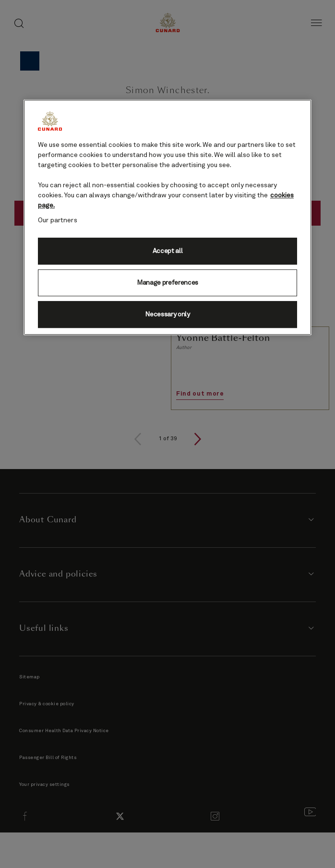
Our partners (58, 220)
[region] (167, 217)
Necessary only (167, 314)
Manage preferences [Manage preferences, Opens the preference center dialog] (167, 283)
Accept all (168, 251)
